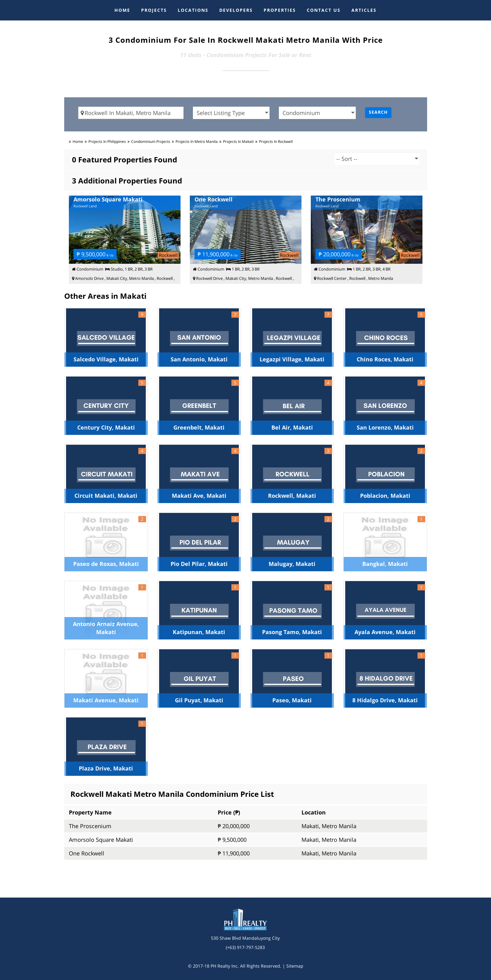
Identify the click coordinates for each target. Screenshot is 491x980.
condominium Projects (151, 141)
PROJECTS (154, 10)
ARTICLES (364, 10)
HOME (122, 10)
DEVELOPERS (236, 10)
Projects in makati (238, 141)
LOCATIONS (193, 10)
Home (78, 141)
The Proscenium (90, 826)
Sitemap (295, 966)
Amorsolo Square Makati (101, 840)
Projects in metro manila (197, 141)
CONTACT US (324, 10)
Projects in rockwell (276, 141)
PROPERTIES (280, 10)
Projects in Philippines (107, 141)
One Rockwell (87, 853)
